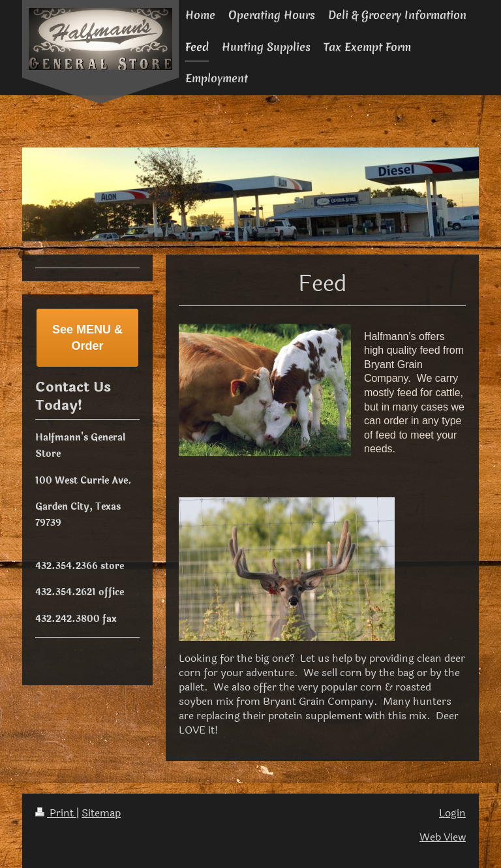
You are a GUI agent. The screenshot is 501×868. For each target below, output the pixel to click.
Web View (443, 837)
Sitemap (101, 813)
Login (452, 813)
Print (56, 813)
